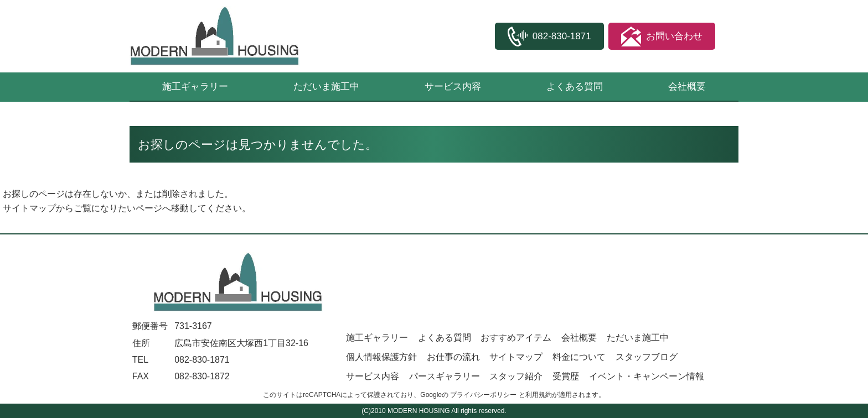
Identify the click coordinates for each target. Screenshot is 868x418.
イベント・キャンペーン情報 (647, 376)
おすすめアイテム (516, 338)
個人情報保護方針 (381, 357)
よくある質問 (575, 87)
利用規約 (539, 395)
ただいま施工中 (326, 87)
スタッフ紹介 (516, 376)
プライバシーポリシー (483, 395)
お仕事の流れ (453, 357)
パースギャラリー (445, 376)
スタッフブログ (647, 357)
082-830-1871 (202, 360)
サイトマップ (29, 208)
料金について (579, 357)
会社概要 (687, 87)
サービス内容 (453, 87)
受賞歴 (566, 376)
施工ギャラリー (195, 87)
